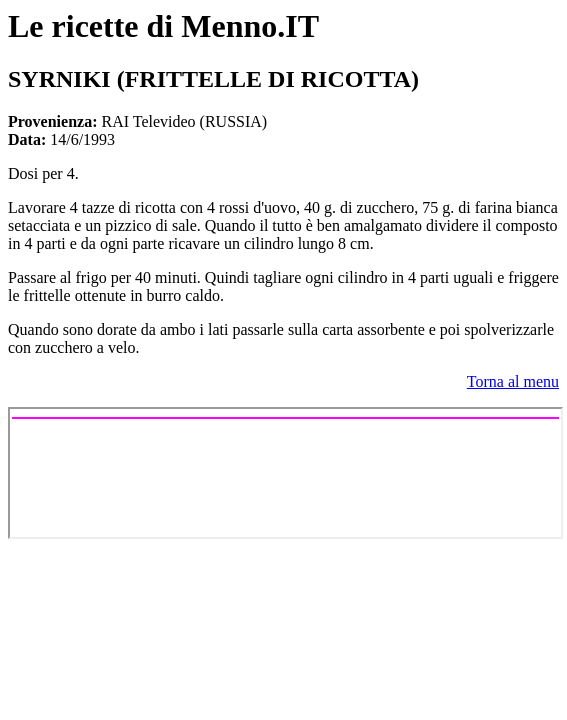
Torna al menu (513, 381)
